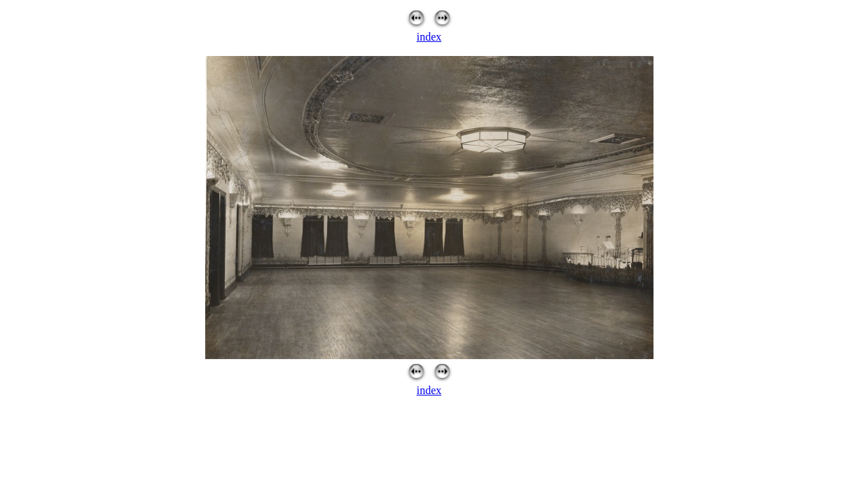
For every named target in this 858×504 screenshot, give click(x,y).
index (429, 37)
